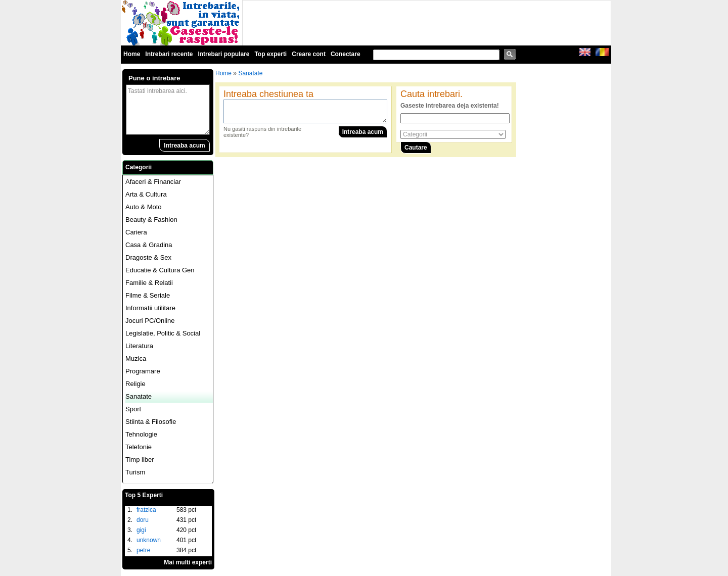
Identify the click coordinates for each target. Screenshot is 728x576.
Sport (133, 409)
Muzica (136, 358)
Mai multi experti (188, 562)
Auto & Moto (144, 207)
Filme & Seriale (148, 295)
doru (143, 520)
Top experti (270, 54)
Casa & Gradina (149, 245)
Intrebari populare (223, 54)
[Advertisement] (427, 23)
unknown (149, 540)
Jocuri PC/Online (150, 321)
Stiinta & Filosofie (151, 422)
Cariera (136, 232)
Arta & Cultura (146, 194)
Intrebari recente (169, 54)
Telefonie (139, 447)
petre (143, 550)
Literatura (139, 346)
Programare (143, 371)
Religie (135, 384)
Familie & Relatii (149, 283)
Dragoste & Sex (148, 257)
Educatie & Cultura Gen (160, 270)
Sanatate (139, 396)
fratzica (146, 510)
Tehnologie (141, 434)
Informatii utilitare (150, 308)
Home (132, 54)
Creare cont (309, 54)
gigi (141, 530)
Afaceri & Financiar (153, 182)
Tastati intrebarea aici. (168, 110)
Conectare (346, 54)
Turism (135, 472)
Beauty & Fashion (151, 220)
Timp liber (140, 460)
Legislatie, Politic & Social (163, 333)
